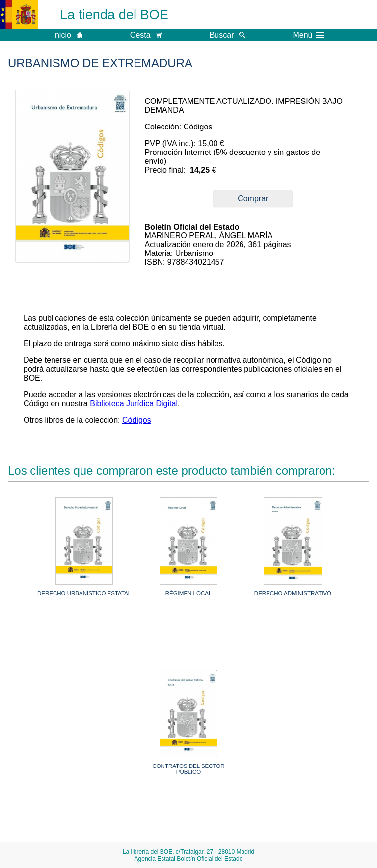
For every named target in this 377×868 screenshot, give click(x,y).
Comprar (253, 198)
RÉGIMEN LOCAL (189, 593)
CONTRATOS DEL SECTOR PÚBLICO (188, 769)
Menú (308, 35)
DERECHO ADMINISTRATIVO (293, 593)
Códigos (137, 420)
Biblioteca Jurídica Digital (134, 403)
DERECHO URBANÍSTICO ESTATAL (84, 593)
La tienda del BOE (114, 14)
